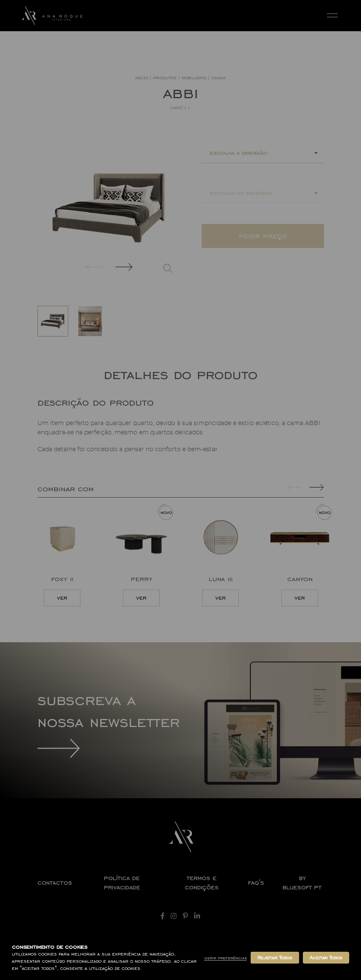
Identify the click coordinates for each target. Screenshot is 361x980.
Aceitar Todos (326, 958)
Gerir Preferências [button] (226, 958)
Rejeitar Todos (275, 958)
